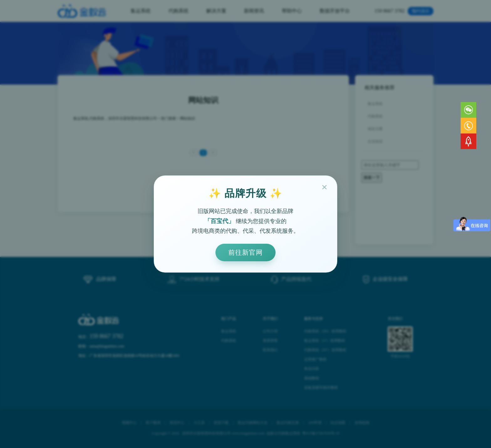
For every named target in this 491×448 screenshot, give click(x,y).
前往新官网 (246, 252)
